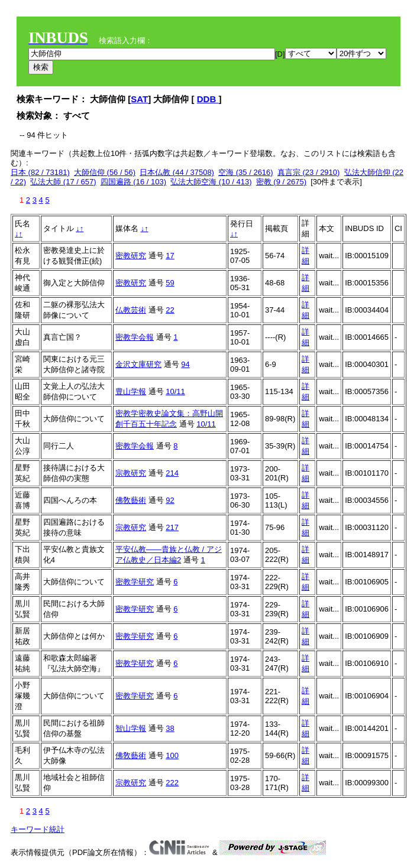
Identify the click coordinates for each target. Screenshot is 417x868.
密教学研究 (135, 582)
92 (170, 500)
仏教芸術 (131, 310)
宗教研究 (131, 473)
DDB (208, 99)
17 (170, 256)
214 (172, 473)
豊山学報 (131, 391)
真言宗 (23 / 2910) (309, 172)
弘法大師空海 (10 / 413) (211, 182)
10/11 (175, 391)
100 (172, 755)
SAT (139, 99)
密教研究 (131, 256)
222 (172, 783)
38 (170, 728)
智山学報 (131, 728)
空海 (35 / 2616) (246, 172)
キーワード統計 (38, 829)
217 (172, 527)
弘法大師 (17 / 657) (63, 182)
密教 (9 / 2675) (281, 182)
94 (185, 364)
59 (170, 283)
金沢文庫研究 (138, 364)
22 (170, 310)
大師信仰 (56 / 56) (105, 172)
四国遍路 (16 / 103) (133, 182)
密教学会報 (135, 337)
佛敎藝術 (131, 500)
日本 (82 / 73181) (40, 172)
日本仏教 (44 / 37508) (177, 172)
